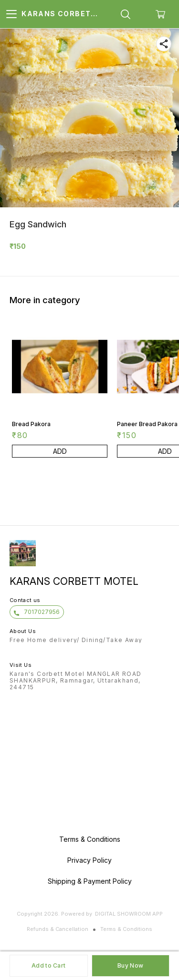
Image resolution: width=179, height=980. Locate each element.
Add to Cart (48, 965)
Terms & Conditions (126, 929)
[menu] (11, 14)
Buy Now (130, 965)
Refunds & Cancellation (58, 929)
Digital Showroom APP (129, 914)
